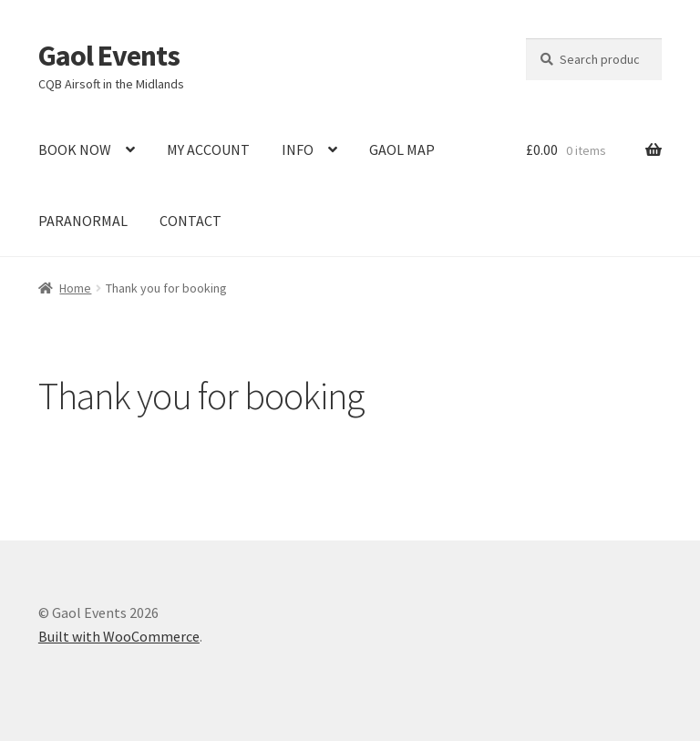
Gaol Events (109, 56)
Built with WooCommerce (119, 636)
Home (75, 288)
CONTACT (190, 221)
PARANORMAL (83, 221)
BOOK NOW (75, 149)
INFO (298, 149)
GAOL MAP (402, 149)
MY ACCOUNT (208, 149)
